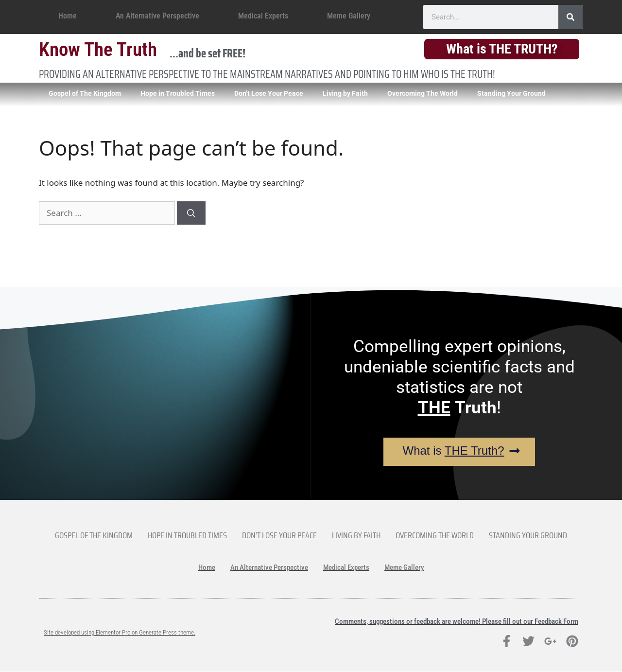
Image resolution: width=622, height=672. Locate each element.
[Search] (570, 17)
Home (68, 16)
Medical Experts (263, 16)
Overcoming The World (423, 93)
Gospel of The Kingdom (85, 93)
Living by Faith (345, 93)
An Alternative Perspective (157, 16)
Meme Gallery (349, 16)
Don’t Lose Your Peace (269, 93)
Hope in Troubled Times (178, 93)
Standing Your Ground (511, 93)
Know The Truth (98, 50)
